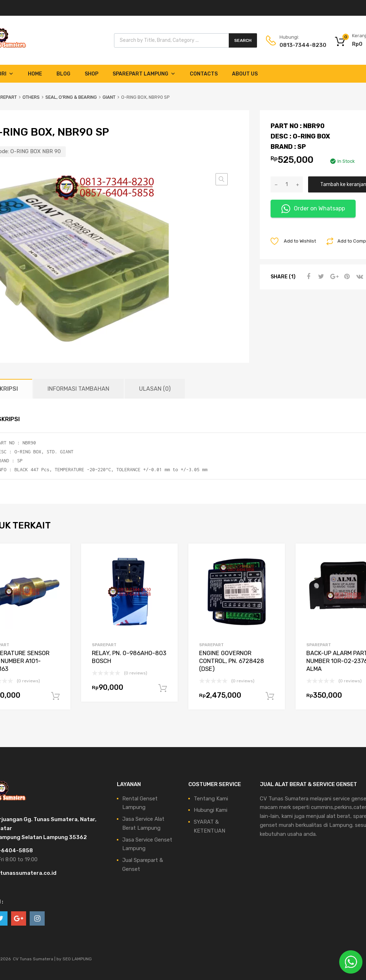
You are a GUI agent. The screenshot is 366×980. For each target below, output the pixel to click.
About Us (245, 74)
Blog (63, 74)
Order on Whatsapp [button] (313, 209)
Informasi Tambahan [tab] (78, 389)
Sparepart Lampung (144, 74)
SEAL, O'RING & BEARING (71, 97)
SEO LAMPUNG (77, 959)
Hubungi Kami (211, 810)
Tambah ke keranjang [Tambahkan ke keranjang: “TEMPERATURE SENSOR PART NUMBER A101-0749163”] (55, 696)
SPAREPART (104, 645)
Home (35, 74)
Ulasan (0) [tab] (155, 389)
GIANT (109, 97)
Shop (91, 74)
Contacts (204, 74)
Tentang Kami (211, 799)
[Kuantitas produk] (287, 184)
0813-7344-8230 (297, 45)
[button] (222, 179)
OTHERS (31, 97)
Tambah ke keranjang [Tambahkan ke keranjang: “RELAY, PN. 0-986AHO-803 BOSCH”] (163, 688)
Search (243, 40)
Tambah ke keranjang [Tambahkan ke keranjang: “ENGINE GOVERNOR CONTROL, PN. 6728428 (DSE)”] (270, 696)
